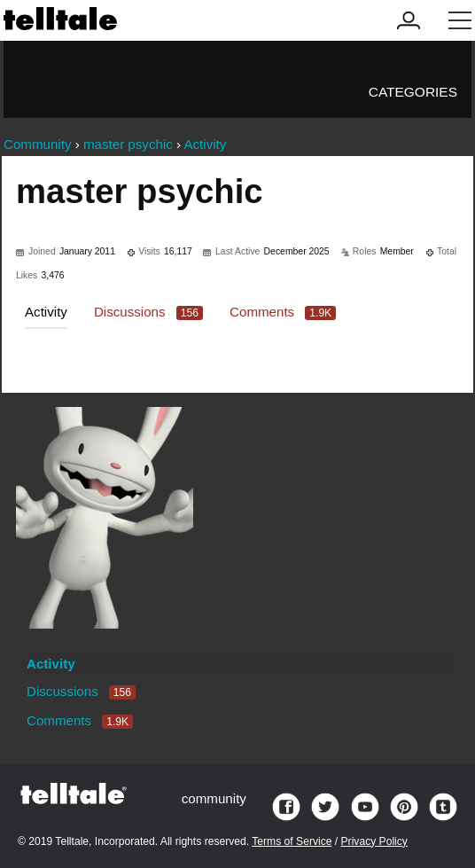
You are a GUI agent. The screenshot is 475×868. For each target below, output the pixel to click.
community (214, 798)
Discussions (148, 312)
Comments (283, 312)
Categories (413, 92)
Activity (46, 312)
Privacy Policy (374, 841)
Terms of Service (292, 841)
